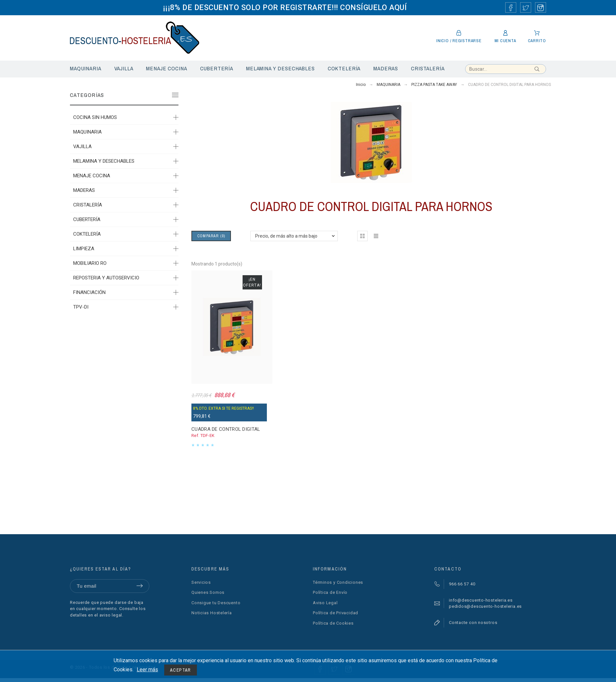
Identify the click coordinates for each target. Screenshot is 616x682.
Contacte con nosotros (473, 623)
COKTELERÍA (87, 234)
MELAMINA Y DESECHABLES (104, 161)
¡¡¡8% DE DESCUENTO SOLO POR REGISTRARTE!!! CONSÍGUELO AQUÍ (285, 7)
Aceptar (181, 670)
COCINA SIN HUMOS (95, 117)
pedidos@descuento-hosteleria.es (485, 606)
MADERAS (84, 190)
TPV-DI (81, 307)
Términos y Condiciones (338, 582)
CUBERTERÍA (87, 219)
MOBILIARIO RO (90, 263)
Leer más (147, 670)
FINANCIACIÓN (89, 292)
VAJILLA (82, 147)
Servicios (201, 582)
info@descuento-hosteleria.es (481, 600)
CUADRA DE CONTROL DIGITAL (226, 429)
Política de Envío (330, 592)
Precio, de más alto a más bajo (286, 236)
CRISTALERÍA (88, 205)
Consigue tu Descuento (216, 603)
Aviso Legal (325, 603)
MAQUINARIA (87, 132)
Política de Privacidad (336, 613)
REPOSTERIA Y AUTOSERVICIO (106, 278)
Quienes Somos (208, 592)
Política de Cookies (333, 623)
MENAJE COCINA (92, 176)
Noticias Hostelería (212, 613)
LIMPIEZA (84, 249)
